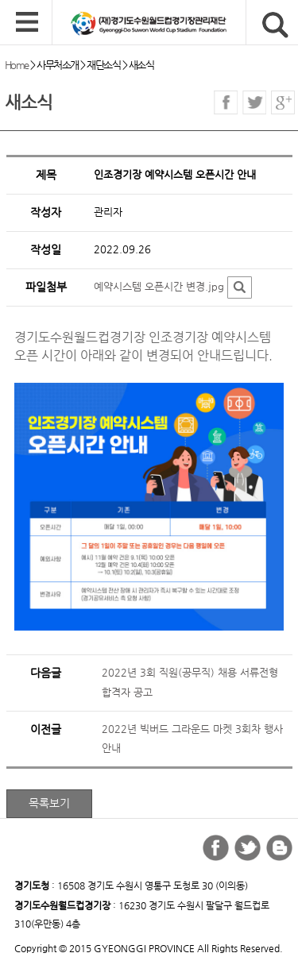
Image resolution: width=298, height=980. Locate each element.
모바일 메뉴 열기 (27, 23)
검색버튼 (275, 25)
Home (17, 65)
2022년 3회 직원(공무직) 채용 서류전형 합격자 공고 (190, 682)
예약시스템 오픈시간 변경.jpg (159, 286)
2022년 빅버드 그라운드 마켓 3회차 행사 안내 (192, 739)
